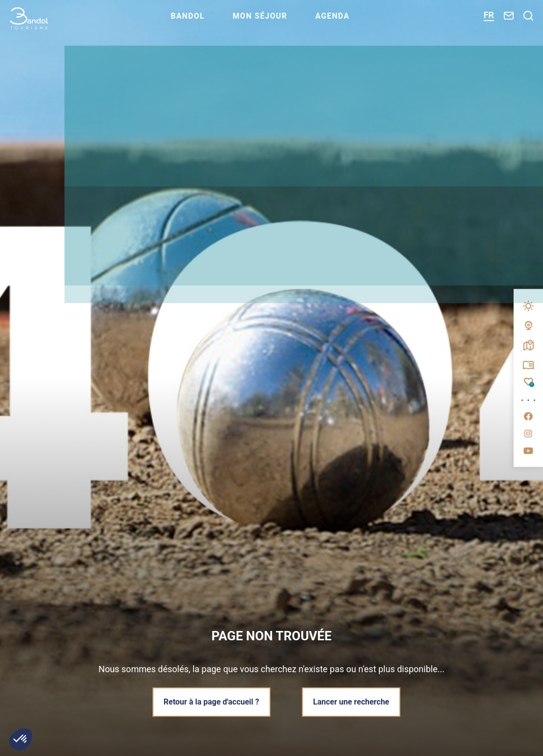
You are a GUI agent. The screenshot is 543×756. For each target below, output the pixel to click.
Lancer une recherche (353, 701)
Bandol (193, 23)
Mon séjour (268, 23)
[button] (21, 739)
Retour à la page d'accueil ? (210, 701)
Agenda (344, 23)
